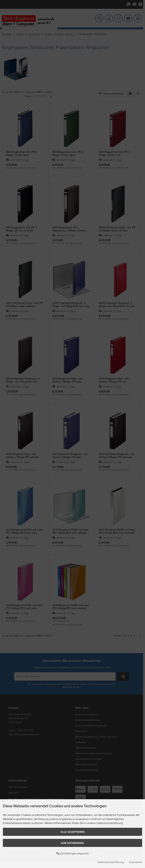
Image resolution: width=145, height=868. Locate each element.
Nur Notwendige (72, 843)
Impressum (136, 862)
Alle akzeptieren (73, 832)
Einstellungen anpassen (73, 853)
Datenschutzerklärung (111, 862)
